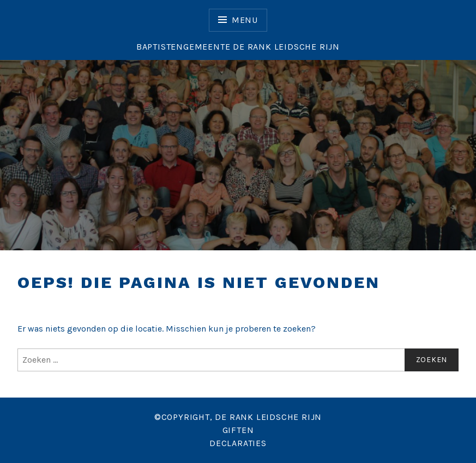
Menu (245, 20)
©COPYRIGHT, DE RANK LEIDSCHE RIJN (238, 417)
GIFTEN (238, 430)
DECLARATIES (238, 443)
